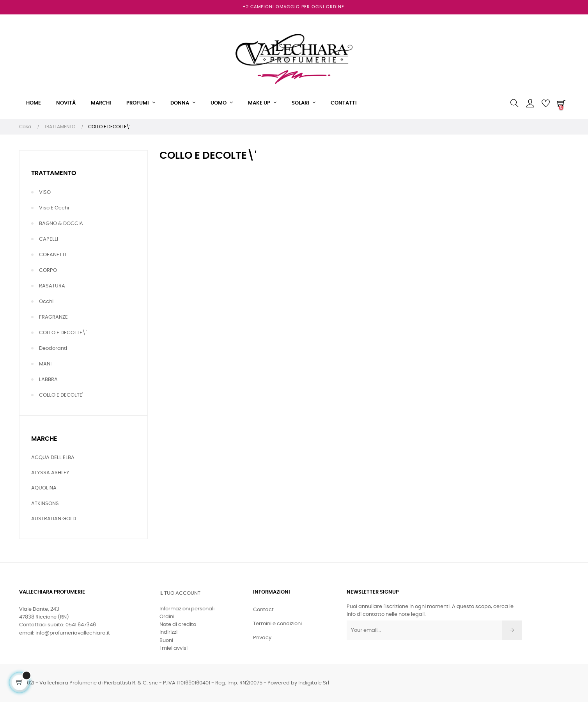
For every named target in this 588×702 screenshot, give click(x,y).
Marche (44, 439)
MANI (45, 364)
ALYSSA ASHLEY (50, 473)
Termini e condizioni (277, 624)
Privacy (262, 638)
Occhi (46, 302)
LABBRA (48, 380)
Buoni (166, 641)
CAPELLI (49, 239)
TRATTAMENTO (54, 173)
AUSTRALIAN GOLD (54, 519)
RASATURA (52, 286)
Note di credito (178, 625)
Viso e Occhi (54, 208)
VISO (45, 192)
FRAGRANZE (53, 317)
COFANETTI (52, 255)
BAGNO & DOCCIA (61, 224)
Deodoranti (53, 348)
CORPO (48, 270)
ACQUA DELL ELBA (53, 458)
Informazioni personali (187, 609)
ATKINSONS (45, 504)
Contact (263, 610)
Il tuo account (180, 593)
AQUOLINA (44, 488)
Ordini (167, 617)
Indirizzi (168, 632)
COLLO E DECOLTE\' (63, 333)
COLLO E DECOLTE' (61, 395)
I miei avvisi (174, 648)
